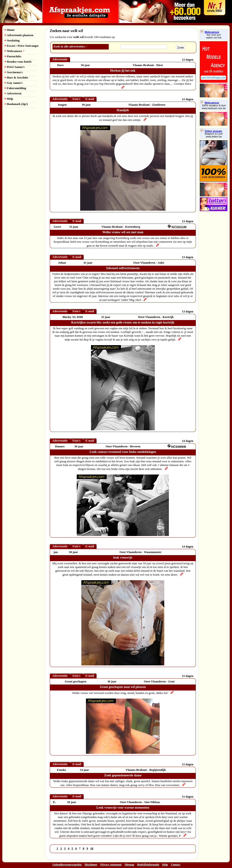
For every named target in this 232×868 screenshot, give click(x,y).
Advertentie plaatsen (19, 35)
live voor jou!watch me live (214, 36)
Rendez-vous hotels (18, 62)
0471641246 (179, 227)
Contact (176, 865)
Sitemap (129, 865)
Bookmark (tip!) (16, 104)
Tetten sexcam (211, 131)
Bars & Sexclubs (16, 77)
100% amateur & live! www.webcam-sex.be (214, 107)
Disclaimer (91, 865)
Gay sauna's (14, 83)
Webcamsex (14, 51)
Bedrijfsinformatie (148, 865)
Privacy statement (111, 865)
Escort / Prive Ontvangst (22, 46)
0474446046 (179, 446)
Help (9, 99)
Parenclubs (13, 56)
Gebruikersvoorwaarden (67, 865)
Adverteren (13, 93)
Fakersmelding (15, 88)
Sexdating (12, 40)
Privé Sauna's (15, 67)
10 (92, 848)
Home (10, 30)
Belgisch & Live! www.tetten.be (214, 135)
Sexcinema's (14, 72)
